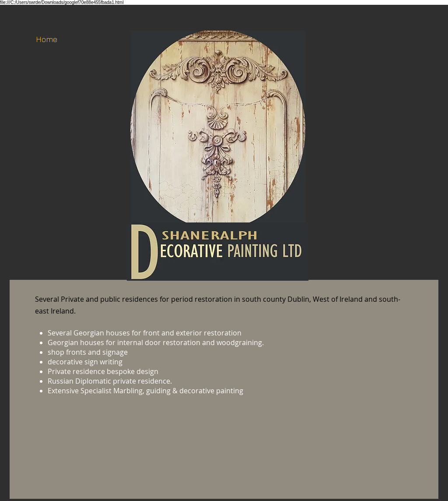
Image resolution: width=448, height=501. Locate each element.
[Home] (46, 39)
